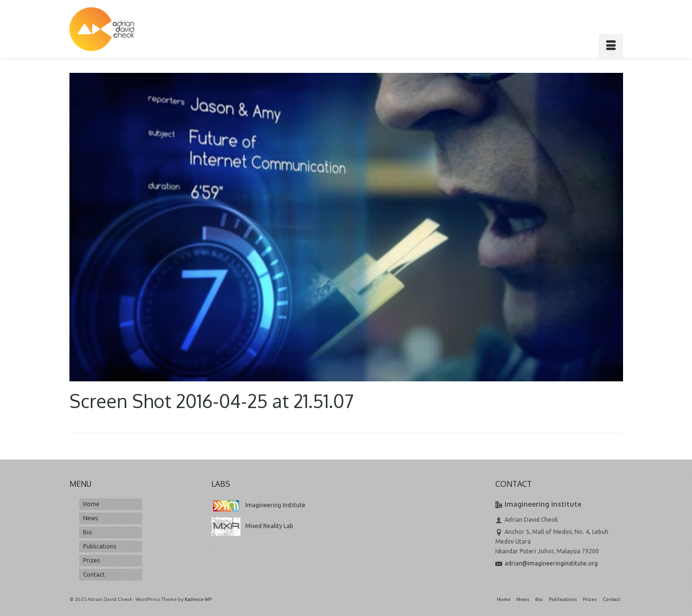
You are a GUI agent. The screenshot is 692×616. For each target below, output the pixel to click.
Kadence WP (198, 599)
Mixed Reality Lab (252, 526)
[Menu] (611, 46)
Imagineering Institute (258, 505)
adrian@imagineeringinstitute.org (547, 563)
